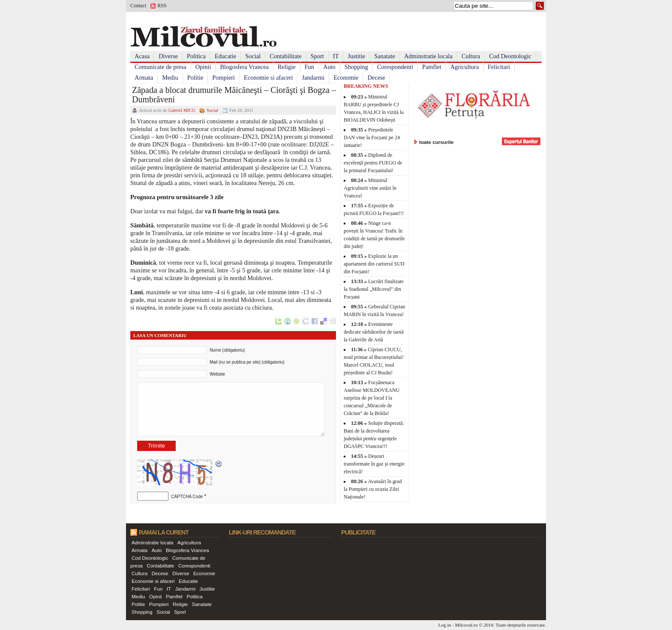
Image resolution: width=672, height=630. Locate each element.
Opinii (203, 67)
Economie (346, 78)
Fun (309, 67)
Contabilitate (285, 56)
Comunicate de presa (160, 67)
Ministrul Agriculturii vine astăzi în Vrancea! (370, 188)
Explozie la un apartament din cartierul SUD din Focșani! (374, 264)
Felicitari (499, 67)
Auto (329, 67)
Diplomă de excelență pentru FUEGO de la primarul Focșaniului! (373, 163)
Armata (144, 78)
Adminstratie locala (428, 56)
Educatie (225, 56)
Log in (445, 625)
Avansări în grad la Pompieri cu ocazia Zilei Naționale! (373, 489)
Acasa (142, 56)
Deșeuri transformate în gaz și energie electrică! (374, 464)
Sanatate (385, 56)
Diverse (168, 56)
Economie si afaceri (268, 78)
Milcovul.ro (466, 625)
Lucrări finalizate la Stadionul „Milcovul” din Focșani (374, 289)
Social (253, 56)
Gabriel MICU (182, 110)
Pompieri (223, 78)
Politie (195, 78)
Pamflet (432, 67)
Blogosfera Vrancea (244, 67)
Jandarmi (313, 78)
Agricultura (465, 67)
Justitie (356, 56)
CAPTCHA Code (187, 497)
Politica (196, 56)
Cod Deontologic (510, 56)
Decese (376, 78)
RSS (162, 6)
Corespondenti (395, 67)
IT (336, 56)
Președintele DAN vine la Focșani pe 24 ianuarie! (372, 137)
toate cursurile (436, 142)
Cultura (471, 56)
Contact (138, 6)
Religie (287, 67)
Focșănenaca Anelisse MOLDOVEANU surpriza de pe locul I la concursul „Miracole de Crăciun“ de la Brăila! (372, 398)
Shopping (356, 67)
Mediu (170, 78)
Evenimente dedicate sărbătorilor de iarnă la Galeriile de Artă (374, 332)
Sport (317, 56)
